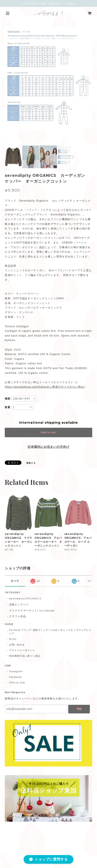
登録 (79, 709)
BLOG (13, 639)
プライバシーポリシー (22, 650)
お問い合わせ (17, 645)
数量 (8, 407)
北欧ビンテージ (19, 604)
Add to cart (48, 432)
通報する (31, 463)
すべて (15, 581)
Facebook (15, 677)
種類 (8, 399)
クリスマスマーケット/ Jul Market (32, 610)
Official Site (17, 683)
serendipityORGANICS (25, 598)
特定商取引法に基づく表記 (25, 656)
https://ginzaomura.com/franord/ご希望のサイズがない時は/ (45, 387)
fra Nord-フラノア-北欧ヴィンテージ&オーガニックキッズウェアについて (50, 632)
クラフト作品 (18, 616)
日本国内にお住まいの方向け (48, 447)
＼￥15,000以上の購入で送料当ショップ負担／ (49, 3)
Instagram (16, 671)
